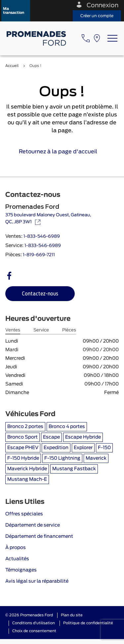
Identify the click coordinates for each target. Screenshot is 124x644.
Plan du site (72, 615)
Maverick (96, 458)
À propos (16, 548)
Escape (51, 437)
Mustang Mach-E (27, 479)
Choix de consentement (34, 631)
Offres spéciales (24, 514)
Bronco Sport (22, 437)
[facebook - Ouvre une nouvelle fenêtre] (9, 276)
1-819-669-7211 (39, 255)
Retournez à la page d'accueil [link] (62, 152)
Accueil (12, 66)
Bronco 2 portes (25, 427)
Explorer (83, 448)
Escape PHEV (23, 448)
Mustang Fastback (74, 469)
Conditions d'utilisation (34, 623)
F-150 (104, 448)
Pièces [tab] (69, 330)
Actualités (17, 559)
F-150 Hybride (23, 458)
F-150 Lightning (62, 458)
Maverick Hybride (27, 469)
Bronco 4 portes (67, 427)
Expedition (56, 448)
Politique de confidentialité (88, 623)
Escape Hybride (83, 437)
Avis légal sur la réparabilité (37, 581)
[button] (16, 11)
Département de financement (39, 537)
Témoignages (21, 570)
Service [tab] (41, 330)
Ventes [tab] (13, 330)
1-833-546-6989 (42, 237)
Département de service (33, 525)
